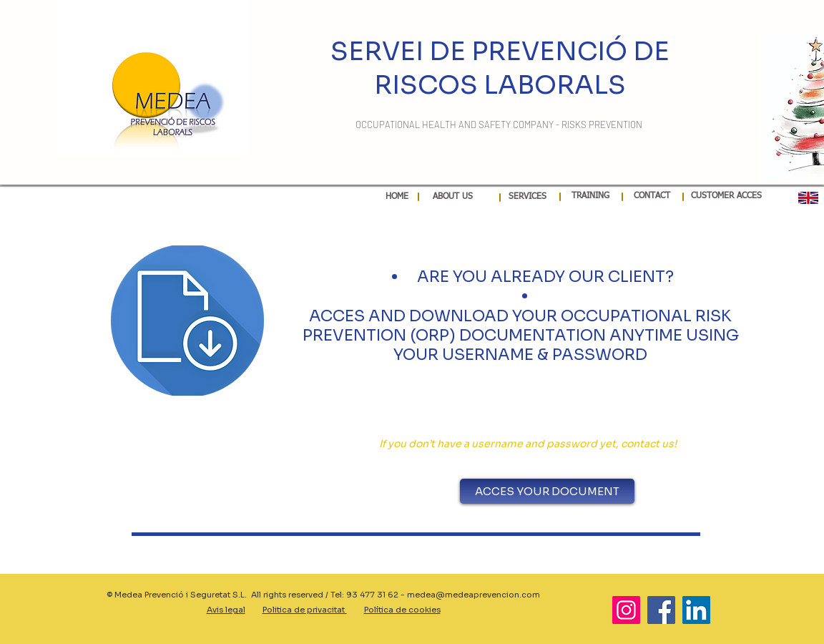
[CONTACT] (652, 197)
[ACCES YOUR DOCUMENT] (547, 491)
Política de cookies (402, 610)
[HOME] (397, 197)
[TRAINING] (590, 197)
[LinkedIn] (696, 610)
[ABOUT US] (452, 197)
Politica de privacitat (305, 610)
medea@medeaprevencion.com (474, 595)
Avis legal (226, 610)
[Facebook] (661, 610)
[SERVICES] (528, 197)
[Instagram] (626, 610)
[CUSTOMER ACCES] (726, 196)
